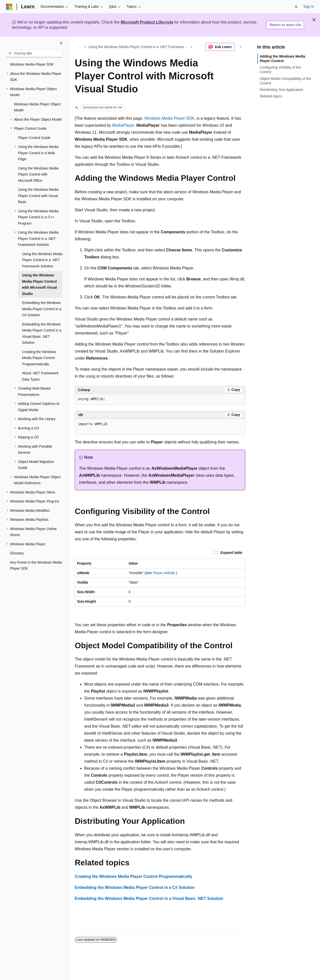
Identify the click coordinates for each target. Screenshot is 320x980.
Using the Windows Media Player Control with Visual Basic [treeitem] (38, 196)
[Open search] (296, 7)
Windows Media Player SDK (169, 118)
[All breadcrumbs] (79, 47)
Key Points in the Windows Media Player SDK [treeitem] (36, 565)
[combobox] (34, 54)
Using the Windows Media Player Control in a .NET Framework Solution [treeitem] (42, 260)
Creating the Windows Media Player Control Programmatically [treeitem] (39, 358)
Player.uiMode (164, 573)
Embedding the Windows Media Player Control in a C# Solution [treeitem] (42, 309)
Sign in (309, 7)
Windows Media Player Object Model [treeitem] (37, 107)
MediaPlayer (123, 125)
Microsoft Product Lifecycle (147, 22)
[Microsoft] (9, 7)
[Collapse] (61, 43)
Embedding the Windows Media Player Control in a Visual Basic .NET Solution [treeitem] (42, 334)
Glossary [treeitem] (17, 553)
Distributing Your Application (281, 90)
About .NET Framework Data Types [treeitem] (40, 376)
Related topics (271, 96)
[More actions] (241, 47)
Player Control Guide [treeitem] (34, 138)
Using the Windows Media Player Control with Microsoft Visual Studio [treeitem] (39, 284)
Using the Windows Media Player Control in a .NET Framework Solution (139, 47)
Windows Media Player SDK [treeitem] (32, 64)
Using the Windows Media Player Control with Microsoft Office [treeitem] (38, 174)
